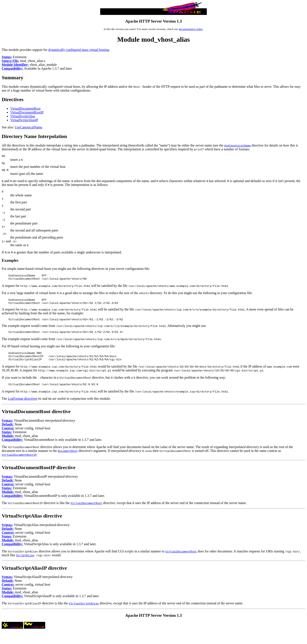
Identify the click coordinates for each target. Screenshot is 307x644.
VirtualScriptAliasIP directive (34, 581)
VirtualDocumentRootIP (27, 112)
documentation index (191, 29)
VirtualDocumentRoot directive (36, 424)
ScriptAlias (25, 568)
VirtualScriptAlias (23, 116)
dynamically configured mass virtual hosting (79, 50)
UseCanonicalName (28, 127)
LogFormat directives (23, 411)
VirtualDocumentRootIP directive (39, 480)
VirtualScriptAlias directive (32, 529)
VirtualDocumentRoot (25, 109)
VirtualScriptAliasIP (24, 120)
